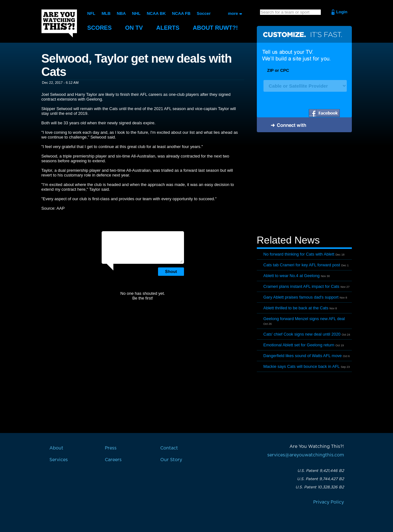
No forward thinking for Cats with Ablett (299, 254)
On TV (135, 28)
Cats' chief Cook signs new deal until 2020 (302, 334)
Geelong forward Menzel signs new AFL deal (304, 319)
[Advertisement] (304, 184)
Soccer (203, 13)
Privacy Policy (329, 502)
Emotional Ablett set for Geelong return (299, 345)
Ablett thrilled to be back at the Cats (296, 308)
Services (59, 460)
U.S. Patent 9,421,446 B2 (321, 471)
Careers (113, 460)
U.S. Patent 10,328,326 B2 (320, 487)
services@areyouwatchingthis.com (306, 455)
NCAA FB (181, 13)
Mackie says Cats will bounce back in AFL (302, 366)
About (219, 28)
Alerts (170, 28)
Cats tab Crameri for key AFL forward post (302, 265)
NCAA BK (156, 13)
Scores (100, 28)
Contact (169, 448)
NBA (121, 13)
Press (111, 448)
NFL (91, 13)
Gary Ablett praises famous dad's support (301, 297)
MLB (106, 13)
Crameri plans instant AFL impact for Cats (301, 286)
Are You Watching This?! (59, 23)
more (233, 13)
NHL (136, 13)
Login (342, 12)
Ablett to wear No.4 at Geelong (292, 276)
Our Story (171, 460)
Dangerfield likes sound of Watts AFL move (303, 356)
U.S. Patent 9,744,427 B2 (320, 479)
